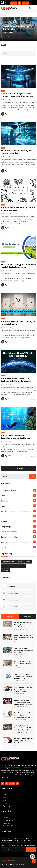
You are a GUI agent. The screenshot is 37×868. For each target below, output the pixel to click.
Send (31, 850)
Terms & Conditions (9, 826)
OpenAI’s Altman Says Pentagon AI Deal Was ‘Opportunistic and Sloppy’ (23, 702)
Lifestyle (4, 547)
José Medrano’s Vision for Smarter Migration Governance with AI (23, 689)
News (3, 506)
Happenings (6, 527)
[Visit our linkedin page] (23, 3)
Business (4, 501)
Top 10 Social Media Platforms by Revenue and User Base (23, 651)
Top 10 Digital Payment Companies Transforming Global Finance (23, 676)
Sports (4, 496)
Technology (6, 542)
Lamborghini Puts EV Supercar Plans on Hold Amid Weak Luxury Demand (24, 728)
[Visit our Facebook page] (12, 3)
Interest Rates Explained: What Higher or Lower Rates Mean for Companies (24, 625)
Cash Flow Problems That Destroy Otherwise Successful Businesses (23, 715)
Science (3, 91)
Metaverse (5, 511)
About (5, 803)
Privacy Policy (7, 823)
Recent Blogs (27, 616)
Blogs (5, 800)
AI (2, 516)
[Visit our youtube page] (27, 3)
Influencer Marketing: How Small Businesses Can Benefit (23, 741)
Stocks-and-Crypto (9, 537)
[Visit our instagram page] (20, 3)
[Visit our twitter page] (16, 3)
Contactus (6, 818)
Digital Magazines (8, 806)
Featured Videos (8, 820)
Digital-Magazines (8, 491)
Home (4, 32)
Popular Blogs (10, 616)
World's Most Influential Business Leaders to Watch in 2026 (24, 638)
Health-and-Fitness (9, 532)
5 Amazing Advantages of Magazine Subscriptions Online (23, 663)
